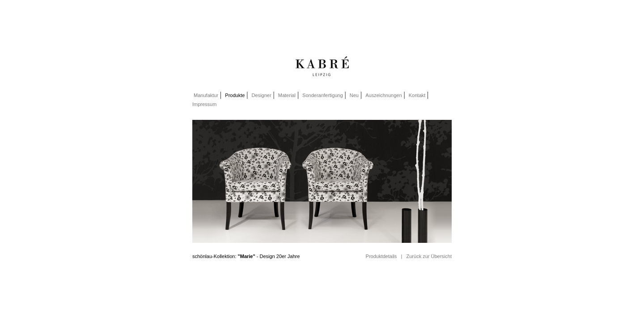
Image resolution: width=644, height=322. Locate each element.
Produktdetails (381, 256)
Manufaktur (205, 95)
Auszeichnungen (383, 95)
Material (287, 95)
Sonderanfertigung (323, 95)
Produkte (235, 95)
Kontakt (417, 95)
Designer (262, 95)
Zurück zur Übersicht (429, 256)
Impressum (204, 104)
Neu (354, 95)
